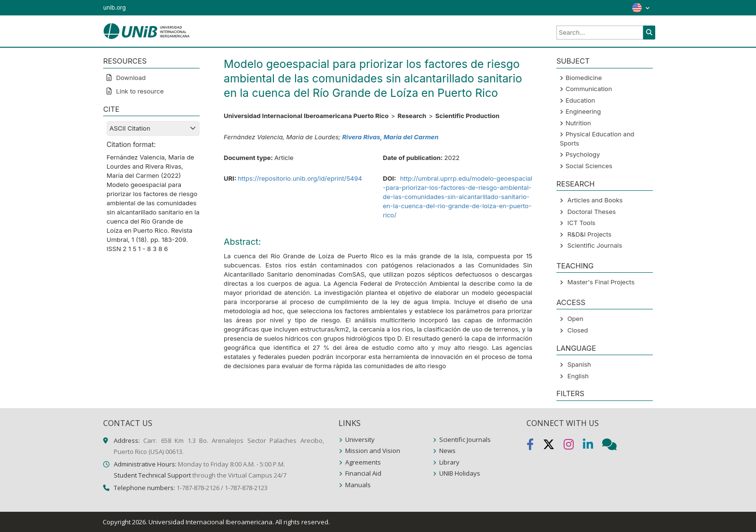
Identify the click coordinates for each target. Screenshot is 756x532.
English (578, 376)
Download (130, 78)
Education (580, 100)
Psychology (583, 154)
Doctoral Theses (592, 212)
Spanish (579, 364)
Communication (589, 89)
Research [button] (575, 184)
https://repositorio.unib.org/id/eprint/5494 (300, 178)
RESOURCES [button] (125, 61)
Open (575, 319)
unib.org (115, 7)
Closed (578, 330)
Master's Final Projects (601, 282)
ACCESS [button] (571, 302)
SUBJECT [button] (573, 61)
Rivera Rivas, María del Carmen (390, 137)
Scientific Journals (595, 245)
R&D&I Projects (590, 234)
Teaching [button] (575, 266)
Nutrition (578, 123)
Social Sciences (589, 166)
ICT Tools (581, 223)
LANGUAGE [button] (576, 348)
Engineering (583, 111)
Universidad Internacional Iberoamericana (210, 522)
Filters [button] (570, 393)
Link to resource (139, 91)
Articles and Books (595, 200)
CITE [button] (111, 109)
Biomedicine (584, 78)
